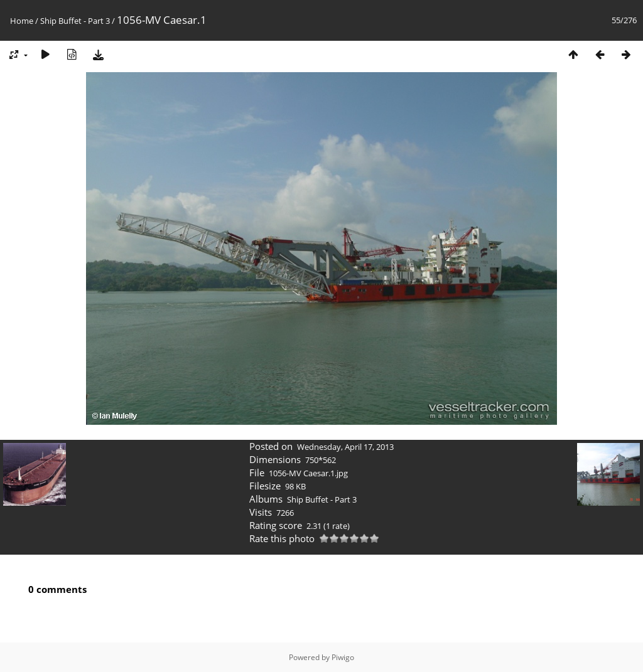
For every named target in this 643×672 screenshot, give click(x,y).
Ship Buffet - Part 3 (75, 21)
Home (22, 21)
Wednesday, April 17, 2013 (345, 447)
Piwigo (343, 657)
